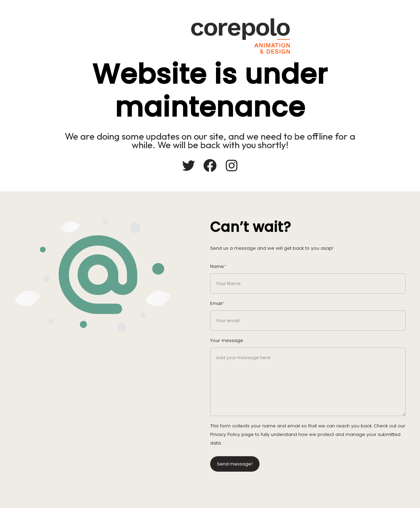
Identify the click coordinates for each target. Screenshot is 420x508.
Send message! (235, 464)
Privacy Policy (225, 434)
